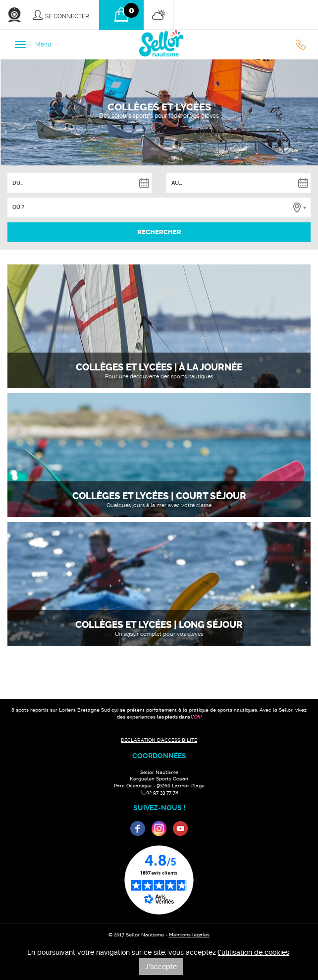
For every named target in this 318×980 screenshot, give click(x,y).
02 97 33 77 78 (303, 45)
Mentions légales (189, 935)
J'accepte (161, 967)
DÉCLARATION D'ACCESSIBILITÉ (159, 740)
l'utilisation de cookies (254, 952)
